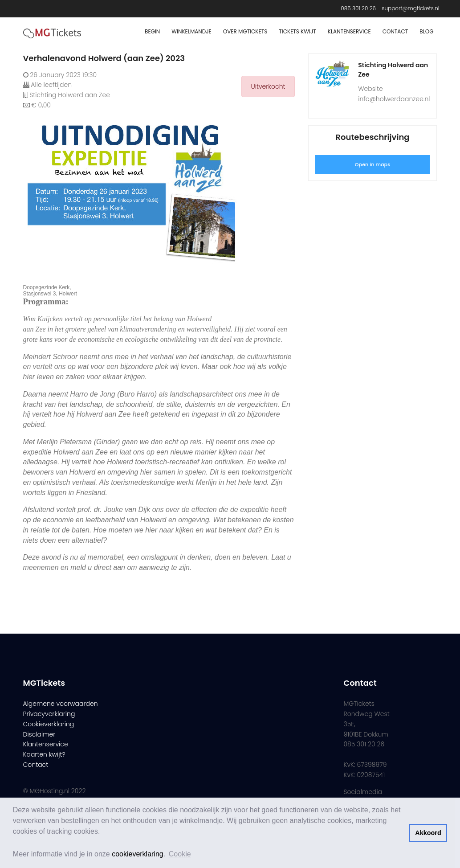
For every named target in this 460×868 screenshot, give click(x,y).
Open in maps (372, 164)
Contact (395, 31)
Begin (152, 31)
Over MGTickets (245, 31)
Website (370, 89)
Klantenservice (349, 31)
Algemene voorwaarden (61, 704)
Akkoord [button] (428, 833)
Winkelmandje (191, 31)
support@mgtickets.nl (410, 8)
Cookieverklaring (49, 724)
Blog (426, 31)
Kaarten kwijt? (44, 754)
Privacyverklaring (49, 714)
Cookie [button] (180, 854)
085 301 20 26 (358, 8)
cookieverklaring (138, 854)
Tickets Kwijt (297, 31)
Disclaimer (39, 734)
